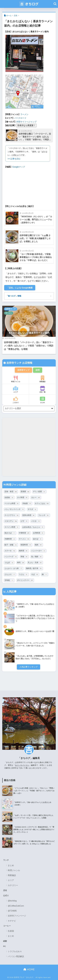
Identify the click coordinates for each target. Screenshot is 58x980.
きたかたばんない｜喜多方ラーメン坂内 (29, 333)
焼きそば (10, 533)
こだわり (16, 400)
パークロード (20, 118)
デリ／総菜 (39, 492)
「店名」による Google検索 (20, 288)
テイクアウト (12, 515)
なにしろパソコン (22, 765)
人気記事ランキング (29, 667)
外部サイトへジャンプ (26, 122)
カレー (36, 498)
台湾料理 (38, 533)
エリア (16, 390)
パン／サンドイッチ (14, 509)
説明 (38, 370)
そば (35, 574)
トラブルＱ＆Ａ (15, 951)
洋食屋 (27, 504)
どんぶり (10, 574)
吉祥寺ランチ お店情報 (19, 363)
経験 (5, 941)
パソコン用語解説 (16, 956)
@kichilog (12, 901)
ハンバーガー (38, 551)
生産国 (11, 931)
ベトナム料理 (12, 504)
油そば (38, 539)
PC (4, 946)
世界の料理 (29, 515)
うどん (23, 574)
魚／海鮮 (37, 557)
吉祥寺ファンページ (17, 916)
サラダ (32, 509)
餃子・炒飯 (11, 545)
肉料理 (23, 551)
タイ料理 (23, 498)
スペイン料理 (12, 527)
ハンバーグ (11, 557)
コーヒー (7, 926)
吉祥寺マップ (23, 370)
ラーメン (24, 114)
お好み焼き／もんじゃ (33, 527)
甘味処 (9, 580)
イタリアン (11, 521)
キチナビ (12, 921)
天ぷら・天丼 (35, 563)
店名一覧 (42, 390)
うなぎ (9, 563)
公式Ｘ (6, 896)
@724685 (12, 911)
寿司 (21, 563)
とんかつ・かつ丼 (14, 568)
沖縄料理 (10, 539)
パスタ (36, 521)
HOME (29, 969)
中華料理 (24, 533)
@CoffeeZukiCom (16, 906)
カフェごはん (42, 504)
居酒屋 (25, 492)
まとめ (42, 400)
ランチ (6, 860)
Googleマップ (19, 167)
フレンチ (44, 515)
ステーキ (10, 551)
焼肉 (38, 545)
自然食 (9, 498)
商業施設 (42, 379)
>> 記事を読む (14, 159)
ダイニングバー (25, 580)
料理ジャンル (16, 379)
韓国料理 (26, 545)
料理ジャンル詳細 (16, 485)
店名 (16, 16)
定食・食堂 (11, 492)
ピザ (24, 521)
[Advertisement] (29, 447)
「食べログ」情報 (14, 296)
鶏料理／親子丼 (34, 568)
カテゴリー (13, 885)
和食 (24, 557)
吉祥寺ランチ (10, 309)
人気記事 (11, 592)
